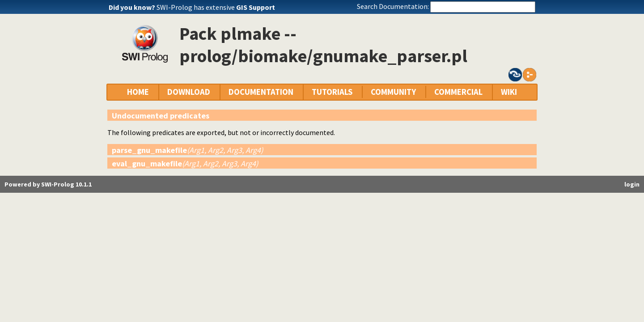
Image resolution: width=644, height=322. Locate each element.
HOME (138, 92)
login (632, 184)
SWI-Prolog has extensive (216, 7)
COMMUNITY (393, 92)
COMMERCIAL (458, 92)
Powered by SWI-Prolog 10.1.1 (48, 184)
